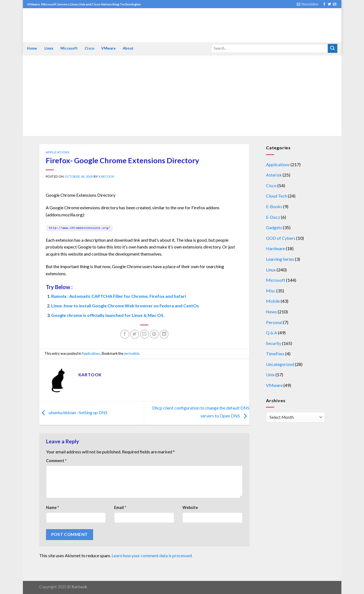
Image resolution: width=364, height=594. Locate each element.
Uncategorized (280, 364)
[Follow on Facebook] (324, 4)
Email (120, 507)
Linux (49, 48)
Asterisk (274, 175)
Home (32, 48)
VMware (108, 48)
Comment (56, 461)
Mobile (273, 301)
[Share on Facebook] (125, 334)
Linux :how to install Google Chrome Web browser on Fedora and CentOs (125, 306)
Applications (58, 152)
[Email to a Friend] (144, 334)
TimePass (275, 354)
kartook (106, 176)
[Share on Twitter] (135, 334)
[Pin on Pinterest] (154, 334)
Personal (274, 322)
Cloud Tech (276, 196)
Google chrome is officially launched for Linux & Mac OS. (108, 315)
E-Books (274, 206)
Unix (270, 375)
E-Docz (273, 217)
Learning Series (280, 259)
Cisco (89, 48)
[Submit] (332, 49)
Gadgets (274, 227)
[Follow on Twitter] (329, 4)
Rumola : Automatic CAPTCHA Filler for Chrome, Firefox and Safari (119, 296)
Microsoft (69, 48)
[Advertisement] (182, 95)
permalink (132, 353)
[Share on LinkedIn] (164, 334)
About (128, 48)
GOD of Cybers (281, 238)
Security (274, 343)
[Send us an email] (335, 4)
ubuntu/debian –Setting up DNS (73, 412)
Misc (271, 291)
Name (52, 507)
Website (190, 507)
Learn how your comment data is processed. (152, 555)
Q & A (272, 333)
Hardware (276, 248)
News (271, 312)
